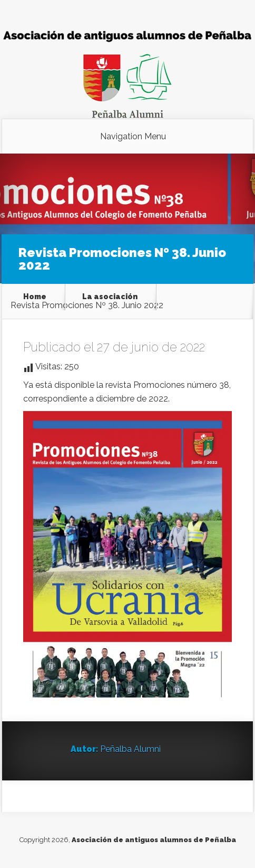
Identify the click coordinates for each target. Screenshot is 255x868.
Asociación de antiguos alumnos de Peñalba (154, 840)
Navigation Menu (133, 137)
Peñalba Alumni (130, 749)
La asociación (110, 297)
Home (35, 297)
